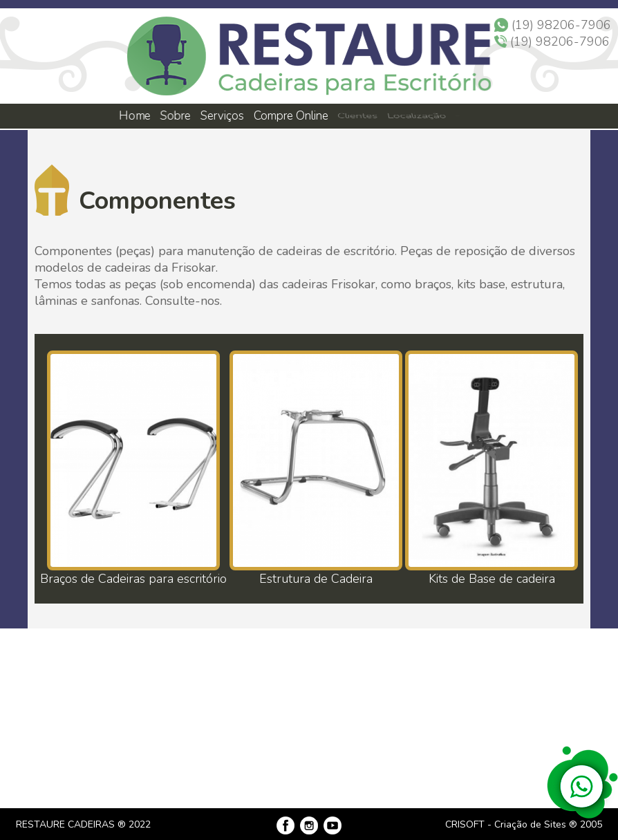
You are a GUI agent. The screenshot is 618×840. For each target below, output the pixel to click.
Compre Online (291, 116)
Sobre (175, 116)
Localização (415, 116)
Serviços (223, 116)
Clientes (357, 116)
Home (134, 116)
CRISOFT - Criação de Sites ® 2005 (524, 824)
